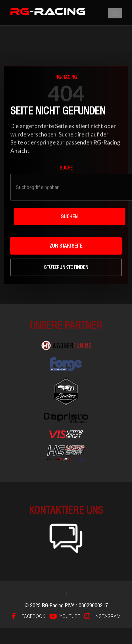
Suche (66, 168)
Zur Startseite (66, 246)
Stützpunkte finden (66, 267)
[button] (66, 594)
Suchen (69, 217)
